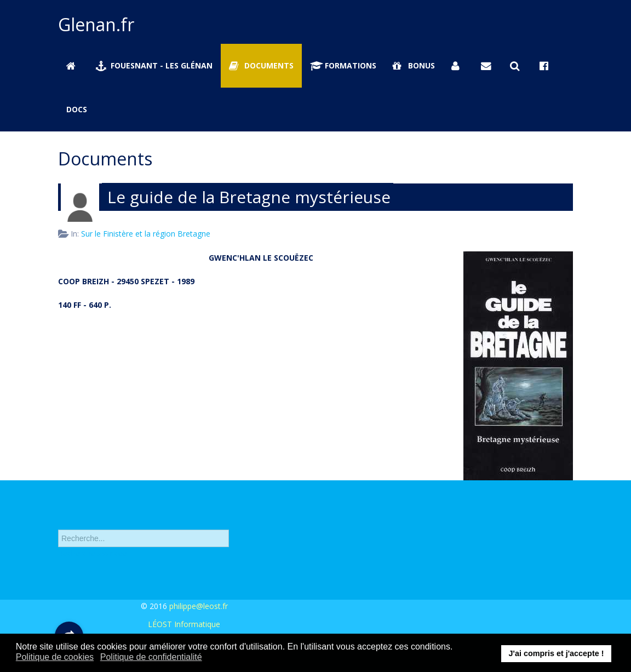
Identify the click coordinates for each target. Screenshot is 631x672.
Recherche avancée (93, 557)
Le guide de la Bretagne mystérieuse (249, 197)
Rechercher (58, 521)
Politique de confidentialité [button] (151, 657)
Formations (343, 65)
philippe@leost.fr (199, 606)
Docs (77, 109)
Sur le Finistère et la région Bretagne (146, 234)
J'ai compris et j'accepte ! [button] (556, 653)
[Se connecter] (458, 66)
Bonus (414, 65)
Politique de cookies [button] (55, 657)
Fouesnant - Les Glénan (154, 65)
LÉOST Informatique (184, 624)
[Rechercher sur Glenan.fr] (517, 66)
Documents (261, 65)
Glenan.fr (96, 24)
